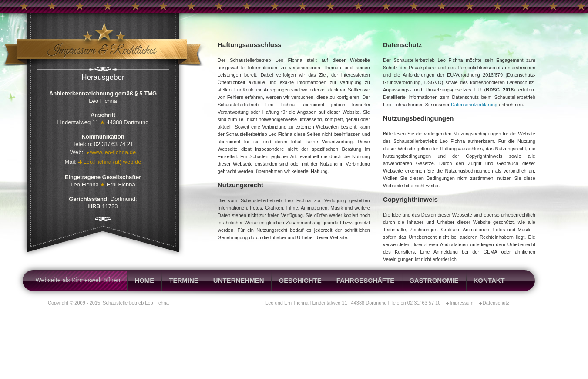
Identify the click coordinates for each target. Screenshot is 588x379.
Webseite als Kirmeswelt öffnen (78, 280)
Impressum (461, 303)
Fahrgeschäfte (365, 280)
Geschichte (300, 280)
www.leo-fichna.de (113, 152)
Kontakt (489, 280)
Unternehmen (239, 280)
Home (144, 280)
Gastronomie (434, 280)
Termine (184, 280)
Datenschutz (496, 303)
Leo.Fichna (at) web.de (113, 162)
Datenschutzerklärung (474, 105)
